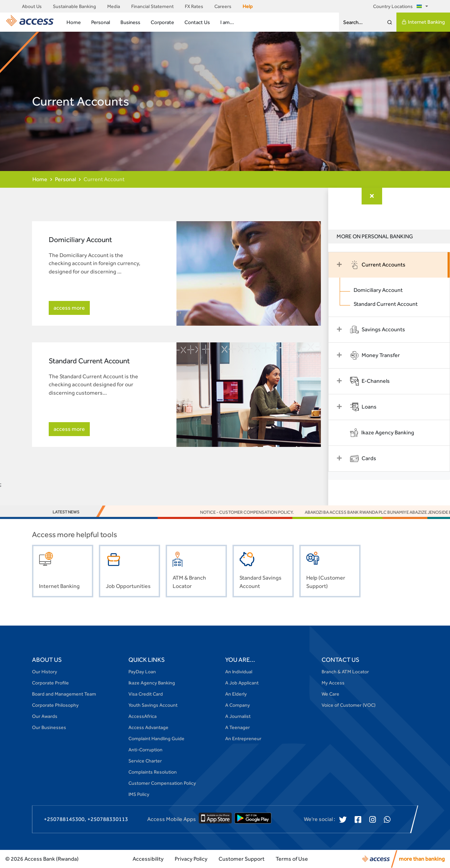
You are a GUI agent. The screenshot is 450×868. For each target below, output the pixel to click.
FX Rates (194, 6)
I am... (227, 22)
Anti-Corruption (145, 750)
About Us (32, 6)
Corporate (162, 22)
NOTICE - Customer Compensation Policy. (297, 512)
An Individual (239, 672)
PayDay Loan (142, 672)
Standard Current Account (389, 304)
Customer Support (242, 859)
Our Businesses (49, 727)
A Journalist (238, 716)
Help (248, 6)
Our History (45, 672)
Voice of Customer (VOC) (349, 705)
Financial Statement (152, 6)
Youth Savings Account (153, 705)
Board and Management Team (64, 694)
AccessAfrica (143, 716)
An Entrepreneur (243, 738)
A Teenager (238, 727)
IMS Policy (139, 794)
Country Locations (399, 6)
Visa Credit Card (146, 694)
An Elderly (236, 694)
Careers (223, 6)
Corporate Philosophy (55, 705)
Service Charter (145, 761)
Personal (101, 22)
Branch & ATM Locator (345, 672)
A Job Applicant (242, 683)
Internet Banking (423, 22)
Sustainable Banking (74, 6)
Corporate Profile (50, 683)
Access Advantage (148, 727)
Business (130, 22)
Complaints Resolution (153, 772)
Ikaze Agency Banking (152, 683)
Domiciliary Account (382, 290)
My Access (333, 683)
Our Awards (45, 716)
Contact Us (197, 22)
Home (74, 22)
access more (69, 308)
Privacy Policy (191, 859)
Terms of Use (292, 859)
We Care (330, 694)
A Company (238, 705)
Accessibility (148, 859)
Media (114, 6)
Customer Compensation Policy (162, 783)
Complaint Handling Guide (156, 738)
